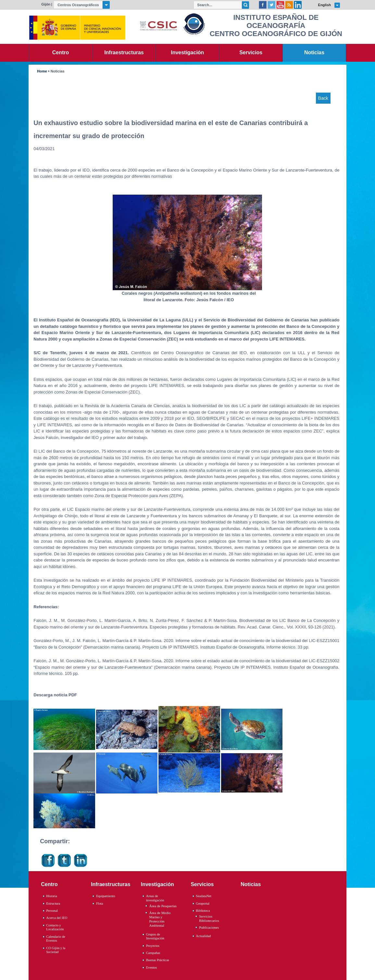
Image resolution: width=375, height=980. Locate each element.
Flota (100, 903)
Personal (52, 911)
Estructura (53, 903)
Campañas (153, 953)
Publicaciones (209, 927)
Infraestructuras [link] (124, 52)
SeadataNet (204, 896)
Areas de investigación (155, 898)
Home (42, 71)
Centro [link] (61, 52)
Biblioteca (203, 911)
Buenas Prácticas (158, 960)
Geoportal (203, 903)
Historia (52, 896)
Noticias (58, 71)
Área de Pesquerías (163, 906)
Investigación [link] (187, 52)
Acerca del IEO (57, 918)
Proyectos (153, 946)
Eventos (152, 967)
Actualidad (203, 936)
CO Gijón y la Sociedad (56, 950)
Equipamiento (106, 896)
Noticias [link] (314, 52)
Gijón (46, 4)
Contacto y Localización (55, 927)
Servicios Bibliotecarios (209, 918)
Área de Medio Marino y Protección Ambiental (160, 919)
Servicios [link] (251, 52)
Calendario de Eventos (56, 939)
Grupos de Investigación (155, 936)
